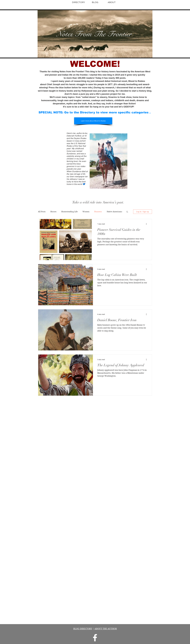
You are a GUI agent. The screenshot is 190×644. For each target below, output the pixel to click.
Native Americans (114, 212)
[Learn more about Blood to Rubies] (93, 121)
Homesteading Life (69, 212)
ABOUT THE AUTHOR (106, 629)
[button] (127, 212)
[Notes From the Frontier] (95, 638)
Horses (53, 212)
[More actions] (147, 224)
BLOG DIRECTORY (83, 629)
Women (86, 212)
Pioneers (98, 212)
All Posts (42, 212)
